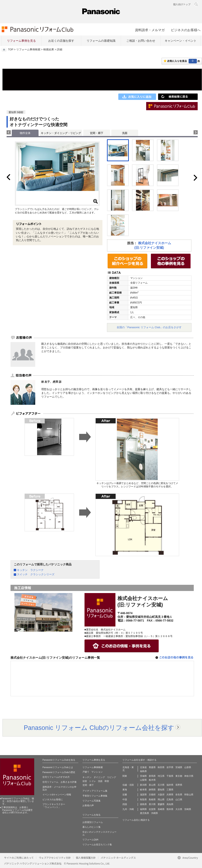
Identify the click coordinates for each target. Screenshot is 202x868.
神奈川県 (189, 776)
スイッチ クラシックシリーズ (36, 574)
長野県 (179, 785)
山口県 (179, 799)
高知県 (170, 804)
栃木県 (152, 780)
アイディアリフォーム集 (95, 791)
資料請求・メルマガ (150, 30)
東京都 (179, 776)
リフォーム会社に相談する (136, 820)
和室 (107, 781)
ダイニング (99, 777)
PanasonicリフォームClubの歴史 (59, 772)
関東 (125, 776)
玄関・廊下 (97, 133)
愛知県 (161, 790)
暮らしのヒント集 (92, 827)
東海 (125, 790)
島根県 (152, 799)
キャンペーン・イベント (181, 41)
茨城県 (143, 776)
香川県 (152, 804)
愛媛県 (161, 804)
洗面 (125, 133)
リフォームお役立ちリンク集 (97, 844)
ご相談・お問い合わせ (141, 41)
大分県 (179, 809)
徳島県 (143, 804)
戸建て (86, 772)
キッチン (87, 777)
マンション (97, 772)
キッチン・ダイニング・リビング (61, 133)
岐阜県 (143, 790)
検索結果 (49, 50)
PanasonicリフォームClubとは (58, 767)
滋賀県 (143, 795)
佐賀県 (152, 809)
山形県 (188, 767)
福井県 (170, 785)
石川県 (161, 785)
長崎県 (161, 809)
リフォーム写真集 (92, 801)
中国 (125, 799)
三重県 (170, 790)
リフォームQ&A (90, 840)
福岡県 (143, 809)
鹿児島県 (144, 813)
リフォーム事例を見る (21, 41)
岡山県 (161, 799)
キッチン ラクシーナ (30, 570)
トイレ (92, 781)
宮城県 (179, 767)
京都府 (152, 795)
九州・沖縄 (128, 809)
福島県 (143, 771)
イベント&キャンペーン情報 (57, 795)
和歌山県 (189, 795)
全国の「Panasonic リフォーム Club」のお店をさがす (149, 327)
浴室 (85, 781)
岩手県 (170, 767)
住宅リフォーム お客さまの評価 (59, 782)
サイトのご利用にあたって (19, 858)
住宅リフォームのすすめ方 (56, 777)
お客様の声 (88, 805)
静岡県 (152, 790)
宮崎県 (188, 809)
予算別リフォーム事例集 (95, 796)
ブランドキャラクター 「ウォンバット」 (54, 806)
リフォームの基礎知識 (101, 41)
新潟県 (143, 785)
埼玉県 (161, 776)
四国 (125, 804)
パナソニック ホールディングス (118, 858)
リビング (112, 777)
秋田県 (161, 767)
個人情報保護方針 (86, 858)
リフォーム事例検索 (28, 50)
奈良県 (179, 795)
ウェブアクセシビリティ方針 (55, 858)
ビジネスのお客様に (53, 799)
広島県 (170, 799)
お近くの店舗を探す (61, 41)
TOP (11, 50)
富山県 (152, 785)
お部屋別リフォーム (93, 822)
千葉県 (170, 776)
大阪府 (161, 795)
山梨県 (143, 780)
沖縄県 (154, 813)
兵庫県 (170, 795)
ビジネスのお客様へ (186, 30)
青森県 (152, 767)
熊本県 (170, 809)
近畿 (125, 795)
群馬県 (152, 776)
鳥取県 (143, 799)
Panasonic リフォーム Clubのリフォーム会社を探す (99, 728)
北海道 (143, 767)
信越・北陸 (128, 785)
